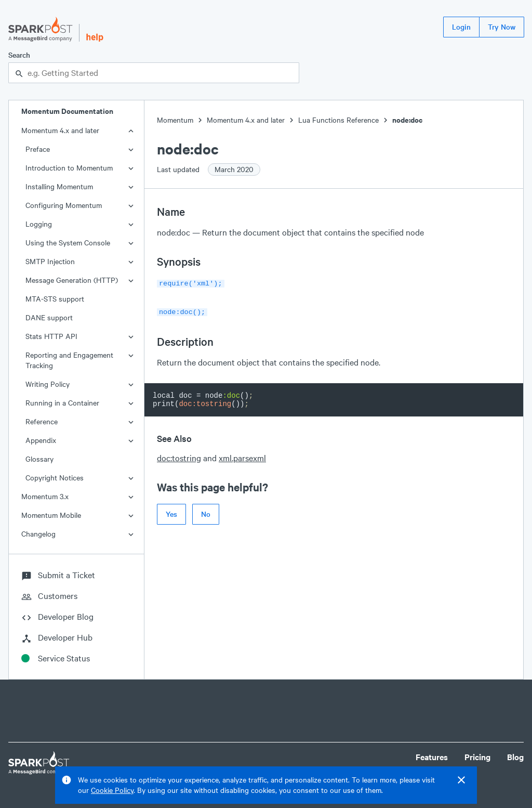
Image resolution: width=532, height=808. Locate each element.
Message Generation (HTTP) (72, 280)
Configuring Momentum (64, 205)
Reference (42, 421)
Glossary (39, 459)
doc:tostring (179, 456)
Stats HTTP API (51, 336)
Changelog (38, 534)
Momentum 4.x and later (60, 130)
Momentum (175, 120)
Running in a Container (62, 403)
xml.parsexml (242, 456)
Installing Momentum (59, 186)
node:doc (407, 120)
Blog (515, 757)
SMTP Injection (50, 261)
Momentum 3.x (45, 496)
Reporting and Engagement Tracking (69, 360)
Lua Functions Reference (338, 120)
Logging (39, 224)
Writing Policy (48, 384)
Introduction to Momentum (69, 168)
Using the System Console (68, 243)
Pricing (477, 757)
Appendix (41, 440)
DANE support (49, 317)
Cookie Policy (112, 790)
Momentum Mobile (51, 515)
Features (432, 757)
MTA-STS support (55, 299)
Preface (38, 149)
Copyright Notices (55, 478)
